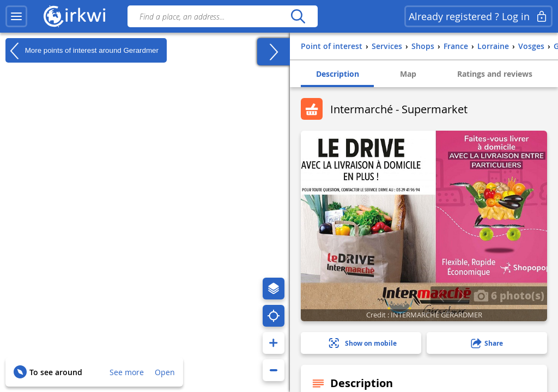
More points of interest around (82, 51)
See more (127, 372)
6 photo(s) (509, 295)
